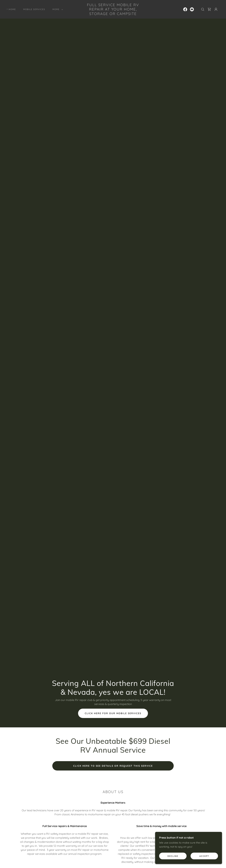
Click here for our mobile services (113, 713)
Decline (173, 856)
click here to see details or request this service (113, 766)
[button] (57, 9)
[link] (113, 14)
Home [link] (12, 9)
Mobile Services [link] (34, 9)
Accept (204, 856)
